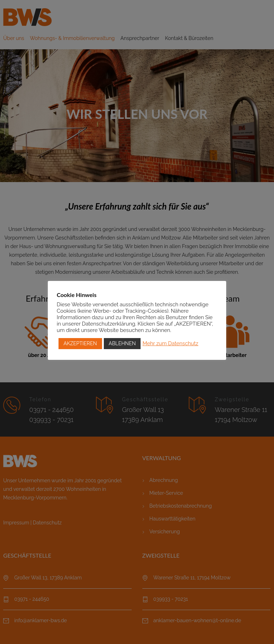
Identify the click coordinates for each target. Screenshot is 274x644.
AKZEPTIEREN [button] (80, 343)
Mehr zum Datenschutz (170, 343)
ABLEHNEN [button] (122, 343)
